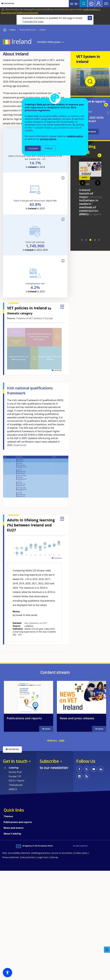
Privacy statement (11, 857)
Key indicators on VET (36, 623)
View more (90, 131)
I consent (33, 148)
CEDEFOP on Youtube (94, 769)
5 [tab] (99, 240)
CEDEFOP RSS (87, 776)
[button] (7, 973)
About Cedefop (12, 834)
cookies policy (75, 136)
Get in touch (15, 761)
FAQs (5, 853)
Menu (106, 4)
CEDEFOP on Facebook (79, 769)
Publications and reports (24, 718)
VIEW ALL (52, 741)
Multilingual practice (41, 853)
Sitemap (54, 857)
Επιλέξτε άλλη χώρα (49, 42)
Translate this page (33, 21)
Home (5, 29)
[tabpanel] (90, 187)
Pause (106, 105)
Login (91, 4)
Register (98, 4)
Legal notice (43, 857)
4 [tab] (95, 240)
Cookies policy (81, 853)
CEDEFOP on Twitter (87, 769)
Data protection (28, 857)
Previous (83, 183)
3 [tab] (91, 240)
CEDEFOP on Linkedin (101, 769)
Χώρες (13, 30)
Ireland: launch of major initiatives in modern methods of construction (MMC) (89, 202)
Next (98, 183)
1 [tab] (82, 240)
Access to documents (62, 853)
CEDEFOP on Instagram (79, 776)
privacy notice (48, 139)
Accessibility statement (20, 853)
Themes (8, 816)
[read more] (20, 445)
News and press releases (77, 718)
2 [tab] (86, 240)
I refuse (49, 148)
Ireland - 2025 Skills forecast (90, 119)
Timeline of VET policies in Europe (34, 318)
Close (90, 18)
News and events (14, 828)
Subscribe (49, 761)
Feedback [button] (107, 950)
